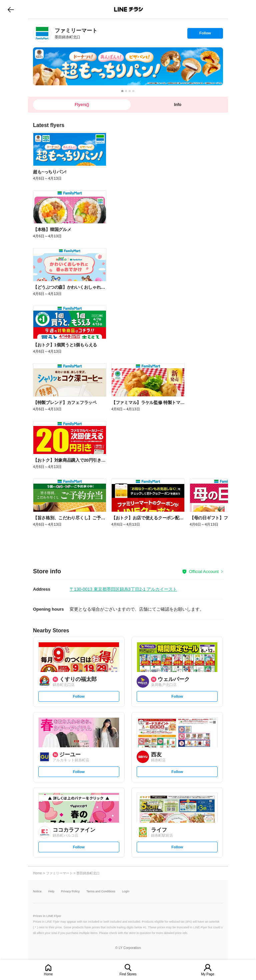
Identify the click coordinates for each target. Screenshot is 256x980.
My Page (207, 974)
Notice (37, 891)
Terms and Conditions (101, 891)
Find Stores (128, 974)
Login (126, 891)
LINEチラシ (128, 9)
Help (51, 891)
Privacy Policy (70, 891)
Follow (205, 35)
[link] (42, 33)
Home (48, 974)
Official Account (204, 571)
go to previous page (11, 9)
